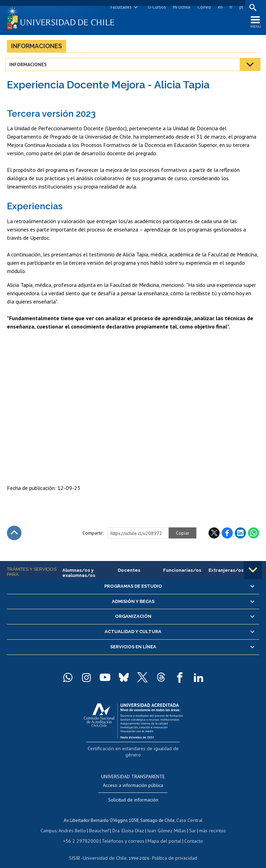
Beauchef (101, 823)
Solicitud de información (133, 794)
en (219, 7)
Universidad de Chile (106, 849)
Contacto (188, 833)
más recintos (208, 823)
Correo (203, 7)
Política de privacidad (172, 849)
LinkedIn (240, 535)
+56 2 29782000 (85, 833)
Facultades (120, 7)
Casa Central (189, 813)
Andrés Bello (76, 823)
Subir (14, 535)
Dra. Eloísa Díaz (128, 823)
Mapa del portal (161, 833)
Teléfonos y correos (123, 833)
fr (230, 7)
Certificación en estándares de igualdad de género (134, 750)
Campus (53, 823)
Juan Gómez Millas (165, 823)
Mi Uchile (180, 7)
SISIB (79, 849)
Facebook (227, 535)
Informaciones (37, 48)
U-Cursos (156, 7)
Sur (189, 823)
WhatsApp (254, 535)
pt (240, 7)
